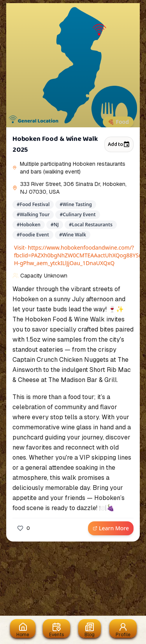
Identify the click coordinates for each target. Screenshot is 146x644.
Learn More (111, 528)
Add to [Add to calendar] (119, 144)
